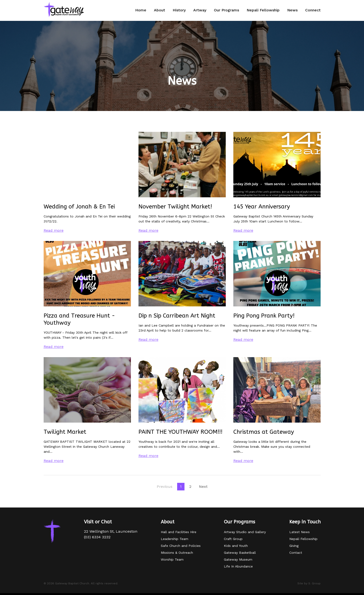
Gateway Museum (238, 559)
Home (141, 10)
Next (203, 487)
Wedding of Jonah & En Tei (79, 207)
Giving (294, 546)
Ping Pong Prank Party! (264, 316)
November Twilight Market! (175, 207)
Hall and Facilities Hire (179, 532)
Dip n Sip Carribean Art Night (177, 316)
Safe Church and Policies (181, 546)
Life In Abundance (238, 566)
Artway (200, 10)
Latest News (299, 532)
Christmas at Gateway (264, 432)
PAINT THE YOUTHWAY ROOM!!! (180, 432)
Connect (313, 10)
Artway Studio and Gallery (245, 532)
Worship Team (172, 559)
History (179, 10)
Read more (54, 230)
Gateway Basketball (240, 553)
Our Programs (226, 10)
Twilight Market (65, 432)
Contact (296, 553)
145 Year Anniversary (262, 207)
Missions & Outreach (177, 553)
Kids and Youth (236, 546)
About (159, 10)
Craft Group (233, 539)
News (292, 10)
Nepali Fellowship (263, 10)
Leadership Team (175, 539)
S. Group (314, 583)
